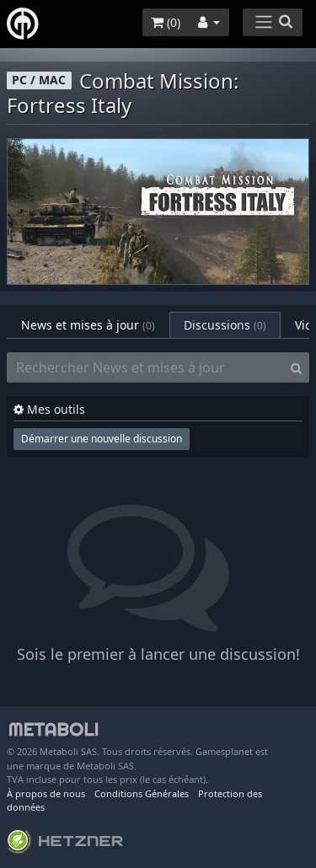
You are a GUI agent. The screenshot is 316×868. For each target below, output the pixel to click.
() (166, 22)
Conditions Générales (142, 793)
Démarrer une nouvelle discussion (102, 439)
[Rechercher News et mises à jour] (145, 367)
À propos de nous (46, 793)
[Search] (296, 367)
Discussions (225, 325)
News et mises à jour (88, 325)
